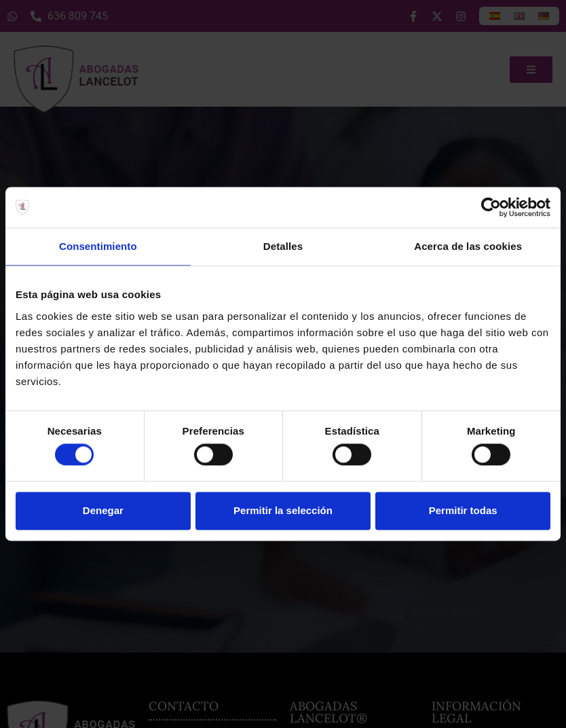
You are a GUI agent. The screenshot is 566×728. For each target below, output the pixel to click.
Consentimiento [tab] (98, 246)
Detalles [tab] (283, 246)
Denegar (103, 510)
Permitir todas (463, 510)
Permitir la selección (283, 510)
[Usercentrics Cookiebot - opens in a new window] (491, 207)
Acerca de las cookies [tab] (468, 246)
